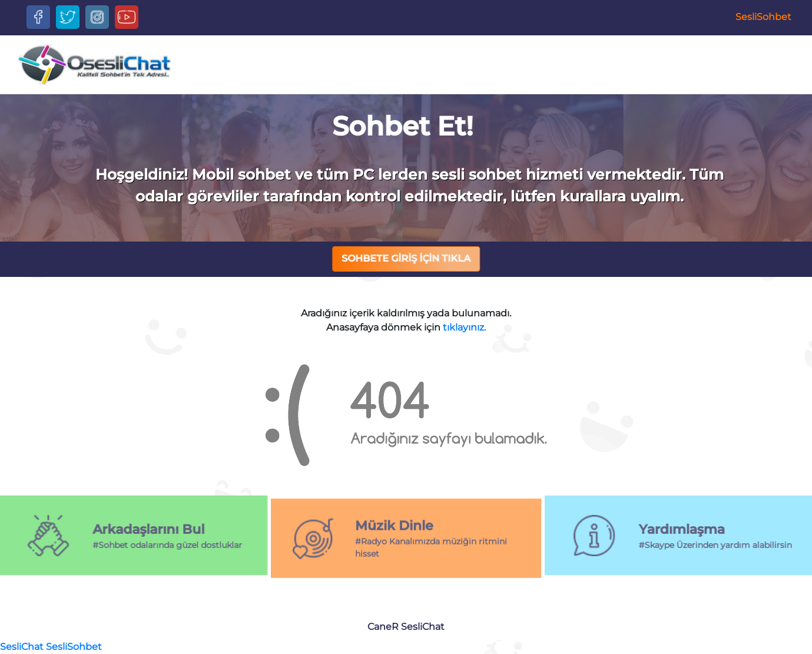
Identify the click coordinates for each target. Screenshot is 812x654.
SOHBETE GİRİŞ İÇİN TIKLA (407, 258)
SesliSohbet (763, 17)
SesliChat (423, 627)
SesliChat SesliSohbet (51, 647)
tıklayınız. (464, 327)
